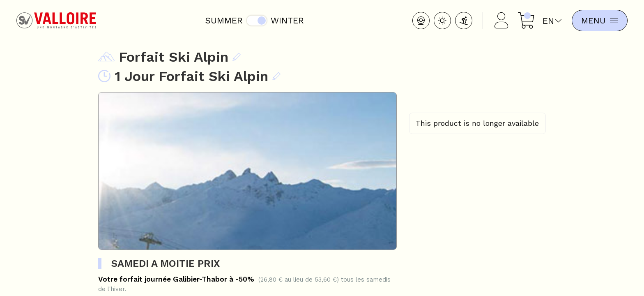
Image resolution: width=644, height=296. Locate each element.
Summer (222, 20)
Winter (286, 20)
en (549, 21)
